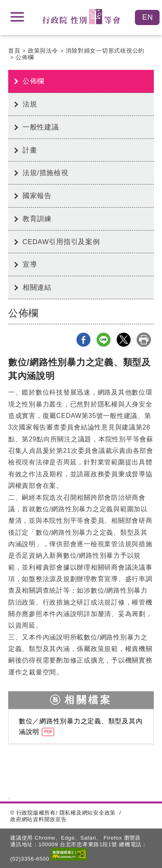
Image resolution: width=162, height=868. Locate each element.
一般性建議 (41, 127)
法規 (30, 104)
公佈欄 (25, 57)
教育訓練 (37, 219)
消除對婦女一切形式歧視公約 (105, 51)
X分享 (124, 340)
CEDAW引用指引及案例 (61, 242)
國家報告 (37, 196)
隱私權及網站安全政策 (88, 813)
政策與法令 (43, 51)
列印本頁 (144, 340)
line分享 (104, 340)
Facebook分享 (83, 340)
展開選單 (17, 17)
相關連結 (37, 287)
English (147, 17)
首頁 (14, 51)
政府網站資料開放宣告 (39, 819)
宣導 (30, 264)
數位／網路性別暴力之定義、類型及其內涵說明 (81, 727)
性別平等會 (81, 17)
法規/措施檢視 (46, 173)
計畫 (30, 150)
